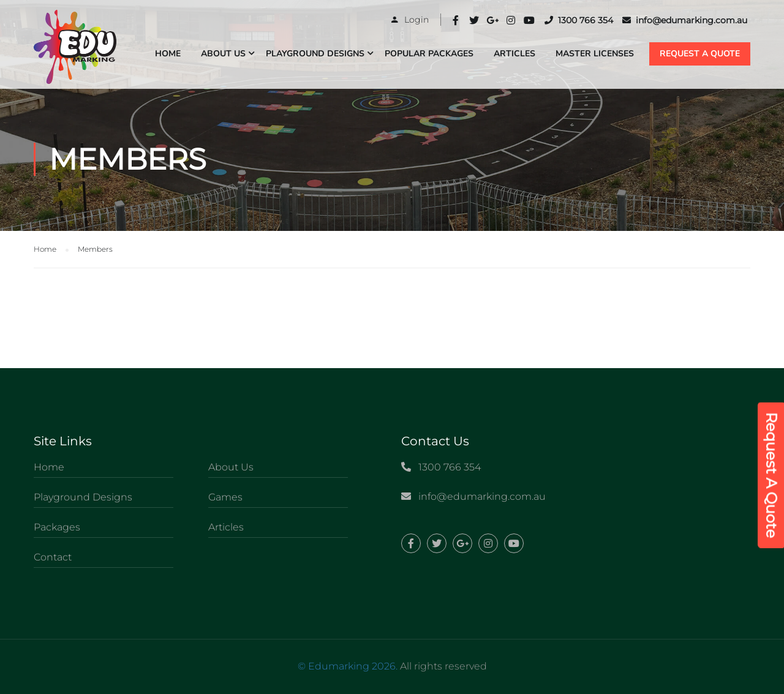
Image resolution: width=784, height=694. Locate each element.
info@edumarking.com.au (685, 20)
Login (417, 20)
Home (168, 54)
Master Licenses (595, 54)
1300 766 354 (579, 20)
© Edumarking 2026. (348, 666)
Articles (514, 54)
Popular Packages (429, 54)
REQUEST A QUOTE (700, 54)
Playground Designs (315, 54)
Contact (53, 557)
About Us (223, 54)
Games (225, 497)
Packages (57, 527)
